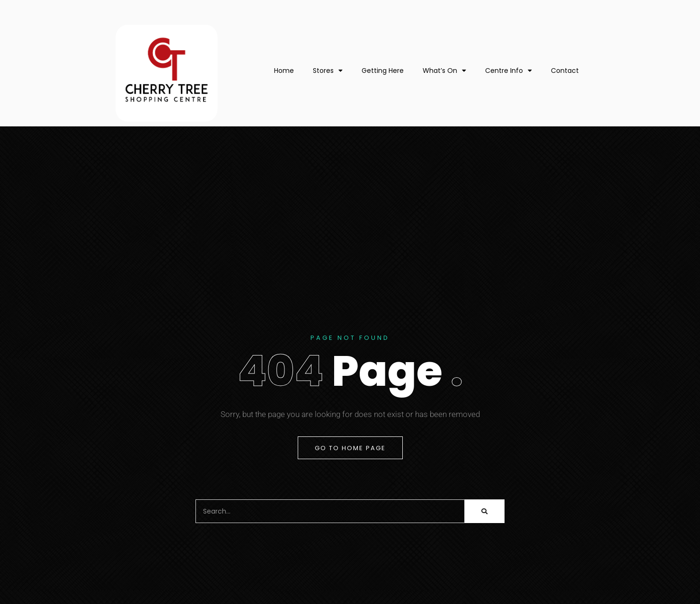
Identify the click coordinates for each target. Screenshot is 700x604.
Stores (328, 71)
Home (284, 71)
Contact (565, 71)
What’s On (444, 71)
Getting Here (383, 71)
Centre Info (509, 71)
